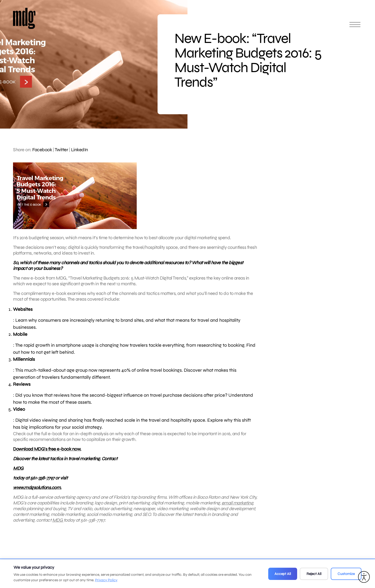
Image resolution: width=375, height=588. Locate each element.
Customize (346, 574)
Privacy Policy (106, 580)
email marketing (237, 510)
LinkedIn (80, 150)
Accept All (283, 574)
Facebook (42, 150)
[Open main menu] (355, 27)
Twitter (61, 150)
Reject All (314, 574)
